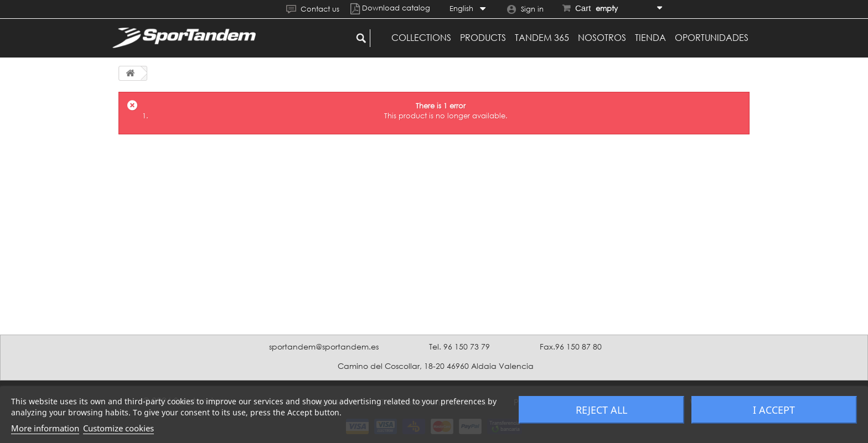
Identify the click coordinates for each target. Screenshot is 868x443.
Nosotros (602, 38)
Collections (421, 38)
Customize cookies (118, 428)
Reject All (601, 410)
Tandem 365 (542, 38)
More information (45, 428)
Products (483, 38)
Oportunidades (712, 38)
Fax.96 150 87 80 (571, 346)
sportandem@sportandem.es (324, 346)
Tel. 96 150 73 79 (459, 346)
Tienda (650, 38)
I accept (774, 410)
